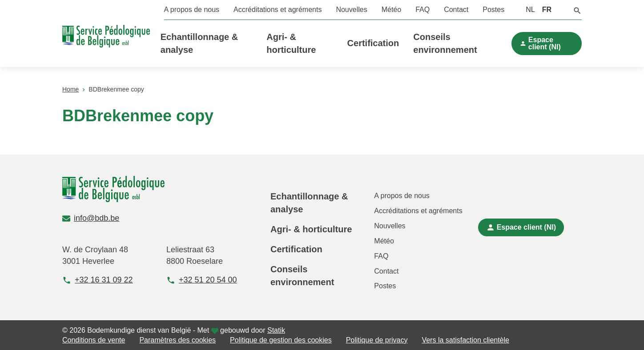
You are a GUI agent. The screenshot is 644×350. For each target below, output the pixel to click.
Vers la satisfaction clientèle (465, 340)
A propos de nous (192, 10)
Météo (391, 10)
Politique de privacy (377, 340)
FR (547, 10)
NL (530, 10)
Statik (276, 330)
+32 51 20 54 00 (202, 280)
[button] (577, 10)
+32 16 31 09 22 (98, 280)
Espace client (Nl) (545, 43)
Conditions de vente (94, 340)
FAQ (423, 10)
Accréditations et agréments (278, 10)
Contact (456, 10)
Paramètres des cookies (177, 340)
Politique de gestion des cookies (281, 340)
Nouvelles (351, 10)
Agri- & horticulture (311, 229)
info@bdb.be (91, 218)
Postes (493, 10)
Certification (373, 43)
